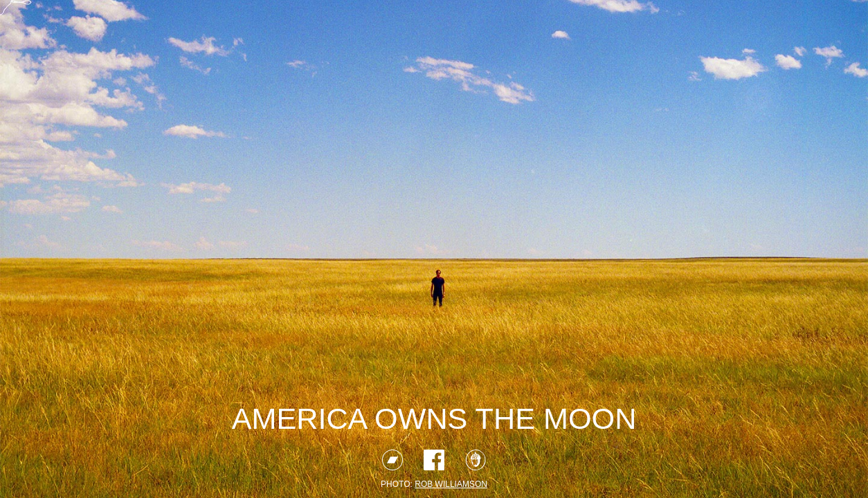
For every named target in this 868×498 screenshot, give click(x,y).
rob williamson (451, 484)
